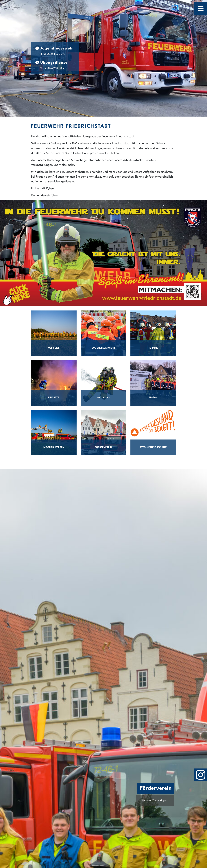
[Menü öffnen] (201, 8)
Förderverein (156, 788)
